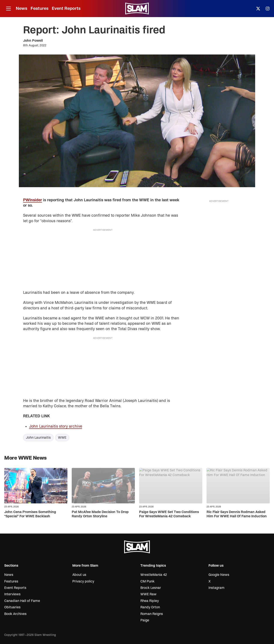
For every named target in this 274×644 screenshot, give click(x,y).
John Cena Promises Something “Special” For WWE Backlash (30, 514)
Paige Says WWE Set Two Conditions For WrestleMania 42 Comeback (169, 514)
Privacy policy (83, 581)
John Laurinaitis (38, 438)
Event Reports (66, 8)
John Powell (33, 41)
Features (39, 8)
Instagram (217, 588)
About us (79, 575)
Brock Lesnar (151, 588)
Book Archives (15, 614)
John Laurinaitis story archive (56, 426)
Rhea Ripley (150, 601)
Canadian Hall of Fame (22, 601)
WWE (62, 438)
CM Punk (147, 581)
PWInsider (33, 200)
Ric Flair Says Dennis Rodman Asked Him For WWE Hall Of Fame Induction (237, 514)
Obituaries (12, 607)
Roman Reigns (152, 614)
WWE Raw (148, 594)
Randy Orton (150, 607)
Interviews (12, 594)
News (22, 8)
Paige (145, 620)
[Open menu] (8, 9)
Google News (219, 575)
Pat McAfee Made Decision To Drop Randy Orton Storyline (100, 514)
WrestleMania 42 (154, 575)
